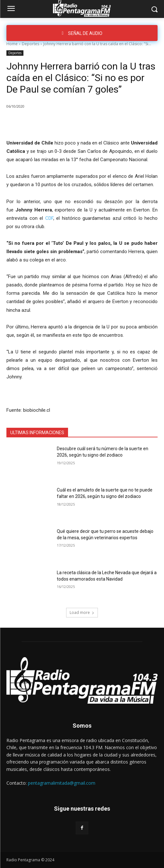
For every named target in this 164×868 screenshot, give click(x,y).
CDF (49, 218)
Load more (82, 612)
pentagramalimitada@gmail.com (62, 783)
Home (12, 44)
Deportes (30, 44)
